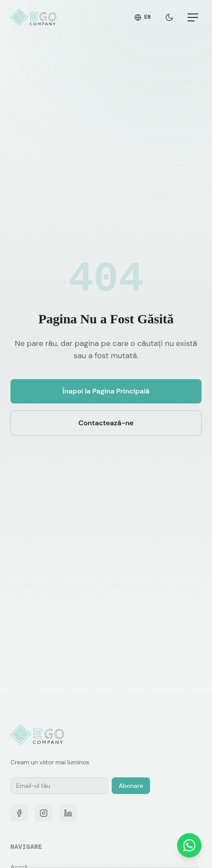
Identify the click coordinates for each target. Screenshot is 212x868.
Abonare (131, 786)
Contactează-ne (106, 423)
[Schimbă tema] (169, 17)
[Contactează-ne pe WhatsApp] (189, 845)
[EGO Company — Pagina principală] (34, 17)
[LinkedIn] (68, 813)
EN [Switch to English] (143, 17)
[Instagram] (44, 813)
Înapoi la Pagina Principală (106, 391)
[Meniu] (193, 17)
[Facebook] (19, 813)
